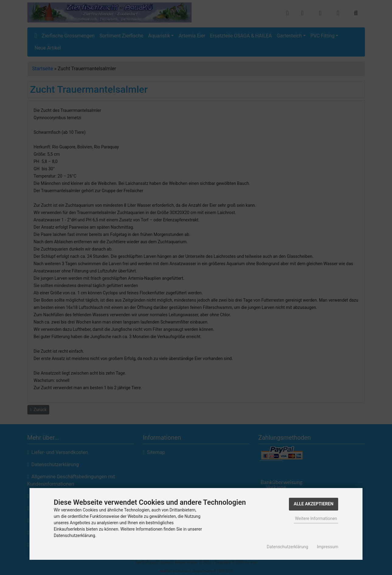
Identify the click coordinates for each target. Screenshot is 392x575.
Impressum (328, 547)
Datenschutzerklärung (287, 547)
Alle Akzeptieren (314, 504)
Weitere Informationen (316, 518)
